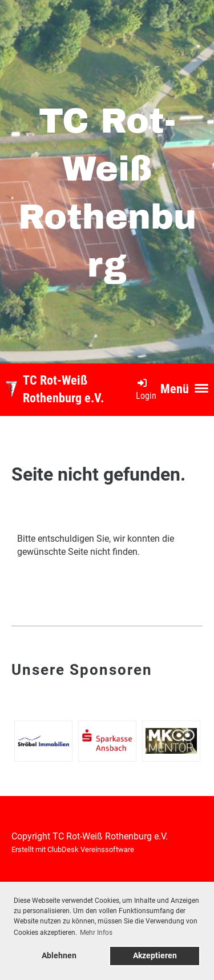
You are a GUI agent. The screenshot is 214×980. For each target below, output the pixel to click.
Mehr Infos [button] (96, 933)
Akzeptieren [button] (155, 956)
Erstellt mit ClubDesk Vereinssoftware (73, 849)
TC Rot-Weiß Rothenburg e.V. (63, 389)
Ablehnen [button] (59, 956)
